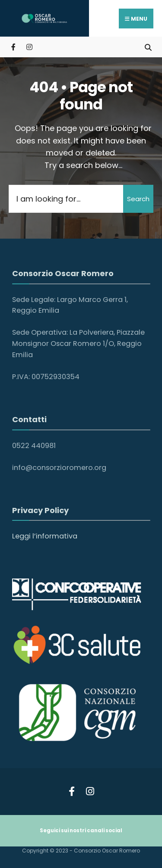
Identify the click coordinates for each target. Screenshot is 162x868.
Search (138, 199)
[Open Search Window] (148, 47)
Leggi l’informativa (45, 536)
